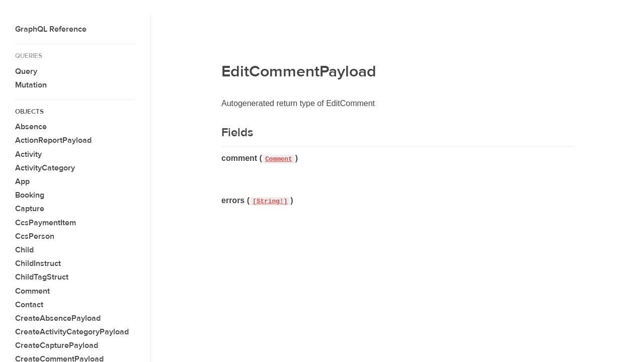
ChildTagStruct (42, 277)
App (22, 182)
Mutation (31, 85)
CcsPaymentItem (46, 223)
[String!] (270, 201)
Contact (29, 305)
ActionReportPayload (53, 140)
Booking (30, 195)
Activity (28, 154)
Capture (30, 209)
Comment (32, 291)
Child (24, 250)
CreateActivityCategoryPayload (72, 332)
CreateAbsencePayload (58, 318)
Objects (29, 112)
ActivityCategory (45, 168)
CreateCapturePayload (57, 345)
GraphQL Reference (51, 29)
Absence (31, 127)
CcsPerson (35, 236)
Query (26, 71)
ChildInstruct (38, 263)
